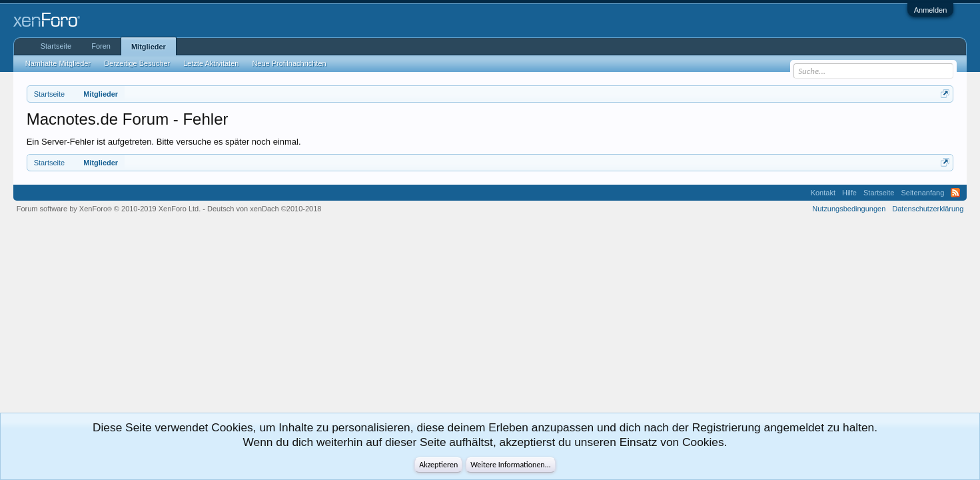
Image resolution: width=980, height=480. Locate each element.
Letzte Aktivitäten (211, 63)
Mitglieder (149, 47)
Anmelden (931, 10)
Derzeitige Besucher (137, 63)
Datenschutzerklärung (928, 209)
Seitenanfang (922, 193)
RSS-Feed (955, 193)
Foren (101, 46)
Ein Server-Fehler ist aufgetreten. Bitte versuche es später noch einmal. (164, 142)
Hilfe (849, 193)
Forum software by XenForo (109, 209)
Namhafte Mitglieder (58, 63)
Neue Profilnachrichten (289, 63)
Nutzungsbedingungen (849, 209)
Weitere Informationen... (511, 465)
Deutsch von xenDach (264, 209)
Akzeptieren (438, 465)
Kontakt (823, 193)
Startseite (56, 46)
